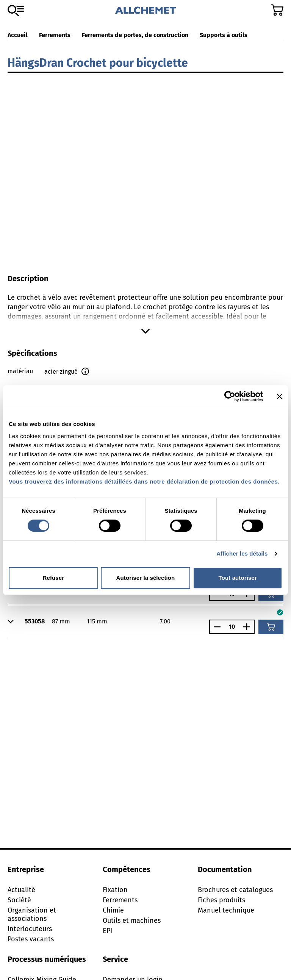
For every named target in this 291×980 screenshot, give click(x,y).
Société (19, 900)
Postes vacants (31, 939)
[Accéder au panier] (277, 10)
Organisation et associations (32, 914)
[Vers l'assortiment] (16, 11)
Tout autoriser (238, 578)
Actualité (21, 890)
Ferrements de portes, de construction (135, 35)
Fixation (115, 890)
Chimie (113, 910)
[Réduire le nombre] (215, 627)
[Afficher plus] (145, 331)
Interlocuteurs (30, 929)
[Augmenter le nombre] (249, 627)
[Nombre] (232, 627)
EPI (107, 931)
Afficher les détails (242, 553)
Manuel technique (226, 910)
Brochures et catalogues (235, 890)
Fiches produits (221, 900)
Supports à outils (224, 35)
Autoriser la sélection (146, 578)
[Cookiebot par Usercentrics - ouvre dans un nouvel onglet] (230, 396)
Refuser (54, 578)
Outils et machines (132, 921)
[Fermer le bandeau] (280, 396)
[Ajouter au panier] (271, 627)
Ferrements (55, 35)
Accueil (18, 35)
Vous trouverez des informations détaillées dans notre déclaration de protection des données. (144, 481)
